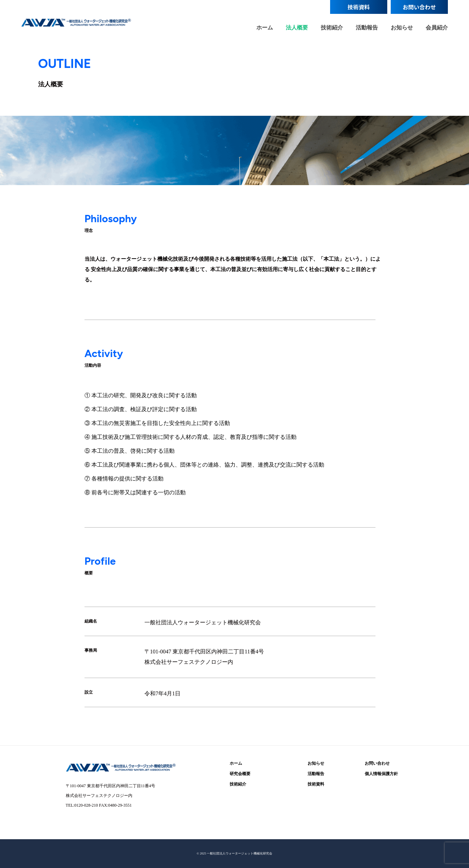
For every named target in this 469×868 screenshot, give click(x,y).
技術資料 (359, 7)
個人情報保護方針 (381, 774)
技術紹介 (332, 27)
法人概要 (297, 27)
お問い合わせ (419, 7)
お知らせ (402, 27)
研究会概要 (240, 774)
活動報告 (367, 27)
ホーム (265, 27)
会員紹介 (437, 27)
